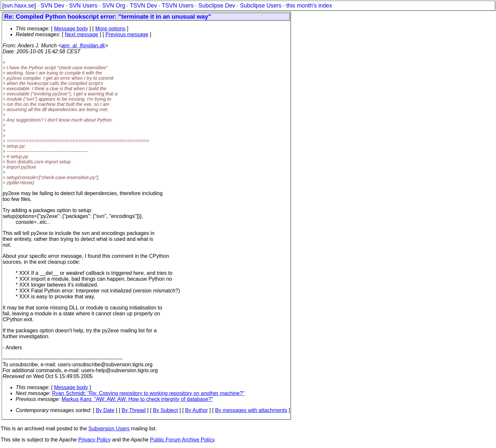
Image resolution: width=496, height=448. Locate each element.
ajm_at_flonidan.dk (83, 46)
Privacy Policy (94, 440)
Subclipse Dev (217, 6)
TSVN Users (178, 6)
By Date (105, 410)
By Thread (134, 410)
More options (111, 29)
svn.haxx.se (19, 6)
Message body (71, 29)
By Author (196, 410)
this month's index (309, 6)
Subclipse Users (261, 6)
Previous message (127, 34)
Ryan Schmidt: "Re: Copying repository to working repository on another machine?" (148, 393)
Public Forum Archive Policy (182, 440)
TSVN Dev (144, 6)
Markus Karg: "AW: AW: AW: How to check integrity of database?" (137, 399)
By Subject (165, 410)
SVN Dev (52, 6)
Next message (81, 34)
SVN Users (83, 6)
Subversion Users (109, 429)
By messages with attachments (251, 410)
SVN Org (114, 6)
